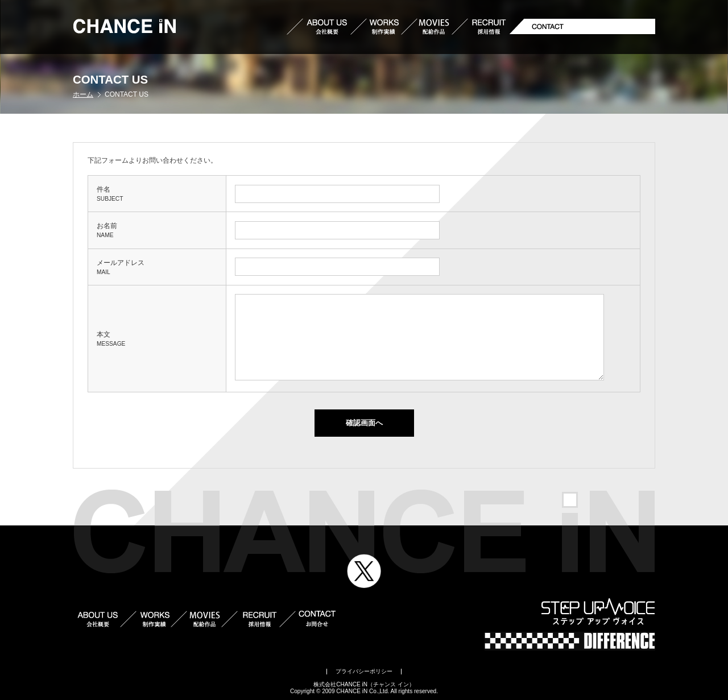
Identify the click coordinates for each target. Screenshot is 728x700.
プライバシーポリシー (364, 671)
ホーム (83, 94)
